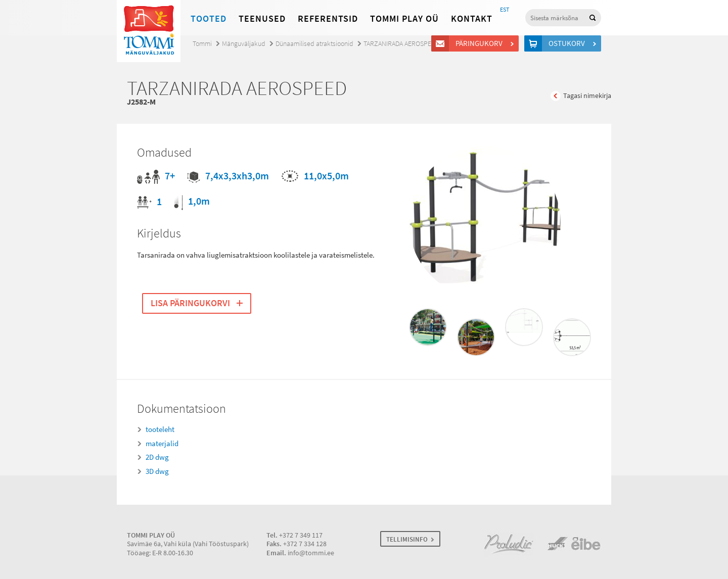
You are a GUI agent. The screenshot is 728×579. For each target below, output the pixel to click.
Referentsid (328, 19)
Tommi (202, 44)
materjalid (162, 444)
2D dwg (157, 457)
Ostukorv (568, 43)
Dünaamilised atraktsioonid (314, 44)
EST (505, 10)
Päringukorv (481, 43)
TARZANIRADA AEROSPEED (401, 44)
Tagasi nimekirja (587, 96)
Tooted (209, 19)
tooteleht (160, 429)
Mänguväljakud (244, 44)
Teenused (262, 19)
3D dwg (157, 471)
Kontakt (472, 19)
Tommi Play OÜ (404, 19)
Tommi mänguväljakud (149, 31)
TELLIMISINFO (407, 539)
